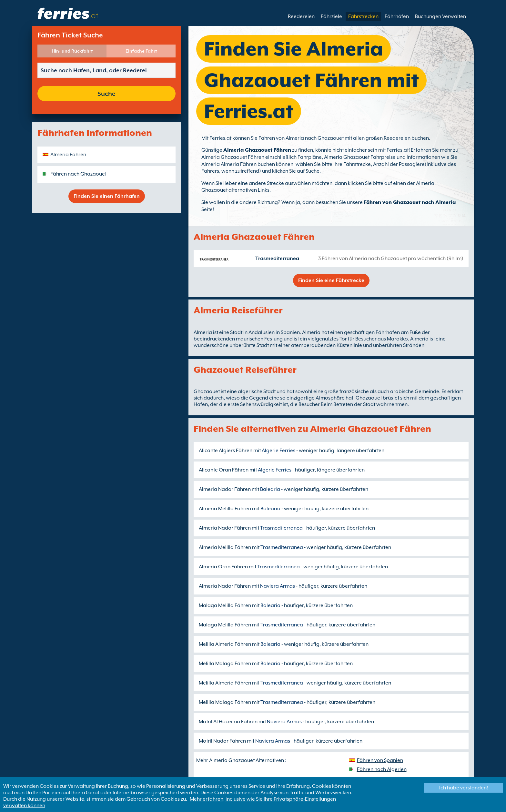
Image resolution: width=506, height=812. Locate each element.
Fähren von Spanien (380, 760)
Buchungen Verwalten (440, 16)
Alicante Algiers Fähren (226, 451)
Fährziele (331, 16)
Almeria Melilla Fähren (225, 509)
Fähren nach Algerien (382, 769)
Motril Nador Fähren (222, 741)
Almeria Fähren (68, 155)
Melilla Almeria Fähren (225, 644)
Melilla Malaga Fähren (225, 664)
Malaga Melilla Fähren (225, 605)
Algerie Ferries (278, 451)
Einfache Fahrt (141, 51)
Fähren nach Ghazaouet (78, 174)
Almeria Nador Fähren (225, 489)
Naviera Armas (278, 586)
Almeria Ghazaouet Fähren (257, 150)
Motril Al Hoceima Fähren (228, 722)
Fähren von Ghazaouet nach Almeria (410, 202)
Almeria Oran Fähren (223, 567)
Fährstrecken (363, 16)
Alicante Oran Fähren (224, 470)
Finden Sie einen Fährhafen (107, 196)
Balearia (270, 489)
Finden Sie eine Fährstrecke (331, 280)
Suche (106, 94)
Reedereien (301, 16)
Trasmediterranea (277, 259)
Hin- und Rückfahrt (72, 51)
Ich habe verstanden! (464, 788)
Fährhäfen (397, 16)
